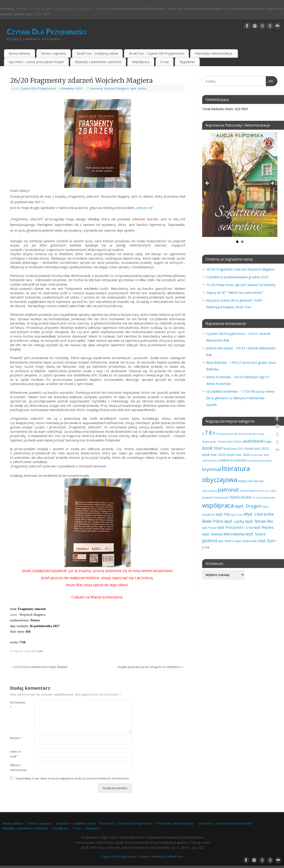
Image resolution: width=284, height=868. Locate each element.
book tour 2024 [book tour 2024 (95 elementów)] (238, 455)
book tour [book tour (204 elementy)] (212, 448)
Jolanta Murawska (219, 348)
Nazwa (16, 738)
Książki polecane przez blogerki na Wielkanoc (151, 667)
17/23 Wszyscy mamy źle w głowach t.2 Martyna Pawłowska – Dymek (240, 398)
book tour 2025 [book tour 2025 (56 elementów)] (260, 455)
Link (40, 651)
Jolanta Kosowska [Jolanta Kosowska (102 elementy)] (233, 460)
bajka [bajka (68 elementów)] (268, 442)
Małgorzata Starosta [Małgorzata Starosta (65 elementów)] (251, 481)
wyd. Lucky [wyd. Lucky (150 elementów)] (234, 521)
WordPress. (176, 856)
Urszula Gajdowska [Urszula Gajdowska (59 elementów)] (264, 498)
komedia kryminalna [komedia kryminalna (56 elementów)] (259, 460)
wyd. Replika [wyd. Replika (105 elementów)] (264, 527)
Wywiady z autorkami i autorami (98, 62)
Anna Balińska (216, 362)
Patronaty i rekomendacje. (214, 53)
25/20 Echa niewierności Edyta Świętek (40, 667)
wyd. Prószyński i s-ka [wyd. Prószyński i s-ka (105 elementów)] (235, 527)
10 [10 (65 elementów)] (217, 434)
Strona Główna (19, 53)
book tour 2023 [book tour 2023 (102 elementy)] (214, 455)
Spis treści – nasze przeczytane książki (36, 62)
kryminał (97, 88)
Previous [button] (208, 183)
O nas (165, 62)
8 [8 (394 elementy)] (210, 433)
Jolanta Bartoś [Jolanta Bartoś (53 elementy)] (210, 461)
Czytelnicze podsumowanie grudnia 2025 (237, 277)
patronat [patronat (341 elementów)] (228, 490)
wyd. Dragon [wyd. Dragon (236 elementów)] (248, 506)
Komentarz (16, 705)
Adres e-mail (16, 754)
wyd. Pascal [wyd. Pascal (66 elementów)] (209, 528)
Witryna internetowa (16, 768)
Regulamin (187, 62)
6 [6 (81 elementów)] (203, 434)
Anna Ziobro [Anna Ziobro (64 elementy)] (234, 441)
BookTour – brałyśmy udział (97, 53)
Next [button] (272, 183)
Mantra (159, 856)
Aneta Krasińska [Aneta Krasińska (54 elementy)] (248, 434)
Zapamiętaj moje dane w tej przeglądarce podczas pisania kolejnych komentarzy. (72, 778)
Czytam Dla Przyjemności (46, 31)
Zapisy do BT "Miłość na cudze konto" (235, 292)
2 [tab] (242, 242)
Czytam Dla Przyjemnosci (38, 88)
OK (270, 81)
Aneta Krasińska (218, 377)
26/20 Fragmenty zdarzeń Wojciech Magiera (240, 269)
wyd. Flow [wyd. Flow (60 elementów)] (237, 515)
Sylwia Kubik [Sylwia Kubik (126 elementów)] (241, 497)
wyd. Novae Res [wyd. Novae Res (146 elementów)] (259, 521)
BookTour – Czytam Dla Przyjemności (157, 53)
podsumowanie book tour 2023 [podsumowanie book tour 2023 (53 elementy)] (258, 491)
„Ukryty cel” (144, 208)
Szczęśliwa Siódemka (222, 391)
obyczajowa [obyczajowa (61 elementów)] (210, 491)
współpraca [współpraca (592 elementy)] (218, 505)
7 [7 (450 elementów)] (206, 433)
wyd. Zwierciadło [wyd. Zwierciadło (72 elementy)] (246, 541)
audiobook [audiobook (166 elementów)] (253, 441)
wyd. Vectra (138, 88)
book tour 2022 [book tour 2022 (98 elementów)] (257, 448)
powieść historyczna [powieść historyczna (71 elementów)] (216, 497)
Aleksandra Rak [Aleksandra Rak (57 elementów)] (229, 434)
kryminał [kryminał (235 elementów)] (212, 469)
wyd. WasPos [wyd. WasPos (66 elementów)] (226, 541)
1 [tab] (237, 242)
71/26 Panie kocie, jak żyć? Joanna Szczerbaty (241, 285)
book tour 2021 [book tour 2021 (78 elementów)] (234, 449)
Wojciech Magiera (116, 88)
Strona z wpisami (53, 53)
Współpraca (141, 62)
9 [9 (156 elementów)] (214, 433)
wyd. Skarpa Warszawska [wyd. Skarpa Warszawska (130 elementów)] (223, 534)
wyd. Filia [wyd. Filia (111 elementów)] (223, 514)
